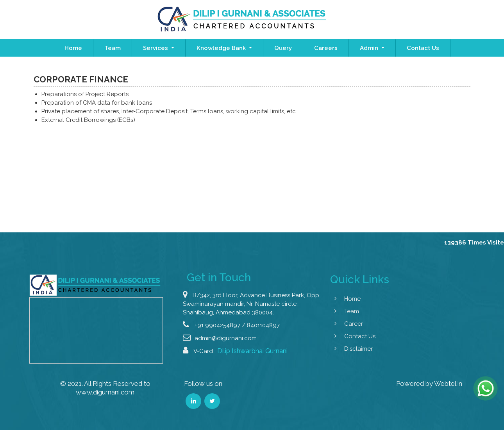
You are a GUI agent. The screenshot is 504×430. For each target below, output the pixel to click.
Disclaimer (351, 349)
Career (347, 324)
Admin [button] (370, 48)
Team (113, 48)
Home (73, 48)
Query (283, 48)
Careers (326, 48)
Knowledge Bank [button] (222, 48)
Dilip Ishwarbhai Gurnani (252, 358)
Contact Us (423, 48)
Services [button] (156, 48)
